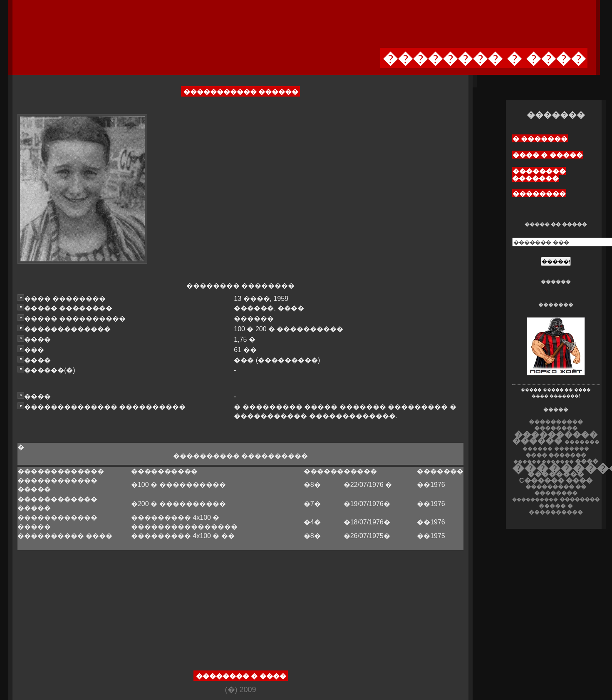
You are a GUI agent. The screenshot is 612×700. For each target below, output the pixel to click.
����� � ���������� (556, 509)
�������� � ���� (241, 676)
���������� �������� (556, 425)
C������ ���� (556, 480)
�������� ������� (539, 175)
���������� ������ (555, 437)
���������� (535, 499)
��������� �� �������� (556, 490)
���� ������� (556, 455)
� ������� (540, 139)
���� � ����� (548, 155)
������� (572, 449)
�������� (539, 194)
